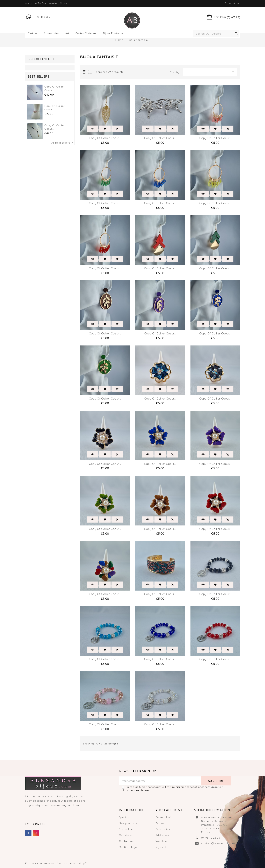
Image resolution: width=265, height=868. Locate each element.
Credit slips (163, 829)
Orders (160, 823)
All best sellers (63, 143)
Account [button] (232, 4)
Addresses (162, 835)
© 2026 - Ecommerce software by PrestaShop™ (56, 863)
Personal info (164, 817)
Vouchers (162, 841)
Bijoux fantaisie (113, 34)
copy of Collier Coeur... (105, 138)
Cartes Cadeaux (86, 34)
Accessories (51, 34)
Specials (124, 817)
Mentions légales (130, 847)
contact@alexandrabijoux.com (221, 843)
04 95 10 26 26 (210, 838)
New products (128, 823)
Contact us (126, 841)
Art (67, 34)
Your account (169, 810)
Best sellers (126, 829)
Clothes (33, 34)
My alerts (161, 847)
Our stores (126, 835)
